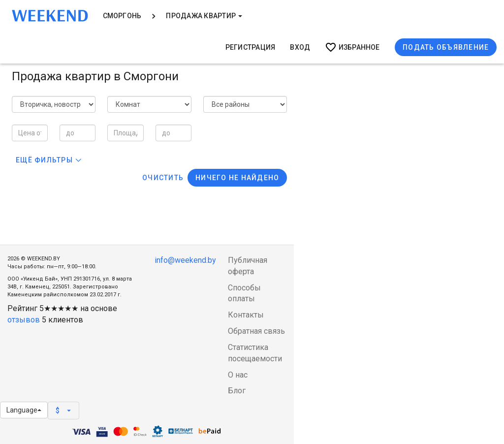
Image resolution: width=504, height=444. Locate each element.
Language (24, 410)
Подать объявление (446, 47)
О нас (238, 375)
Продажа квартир (204, 16)
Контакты (246, 315)
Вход (300, 47)
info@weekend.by (185, 260)
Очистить (163, 178)
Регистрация (251, 47)
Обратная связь (256, 331)
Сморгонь (122, 16)
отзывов (24, 320)
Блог (237, 391)
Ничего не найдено (237, 178)
